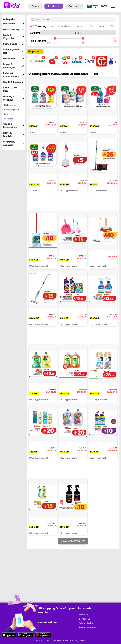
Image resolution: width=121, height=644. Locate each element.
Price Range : (38, 41)
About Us (83, 615)
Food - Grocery (14, 29)
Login (104, 6)
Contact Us (84, 619)
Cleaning (9, 119)
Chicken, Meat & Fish (14, 51)
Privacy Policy (86, 623)
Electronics (14, 24)
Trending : (41, 26)
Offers (35, 6)
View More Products (73, 541)
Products (54, 6)
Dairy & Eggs (14, 44)
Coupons (74, 6)
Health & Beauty (14, 82)
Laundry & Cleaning (14, 98)
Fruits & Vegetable (14, 37)
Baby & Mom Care (14, 89)
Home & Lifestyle (14, 135)
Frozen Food (14, 59)
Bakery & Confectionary (14, 75)
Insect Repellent (12, 110)
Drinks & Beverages (14, 66)
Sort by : (35, 33)
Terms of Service (87, 627)
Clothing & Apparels (14, 143)
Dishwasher (10, 105)
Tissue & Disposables (14, 126)
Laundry (8, 114)
